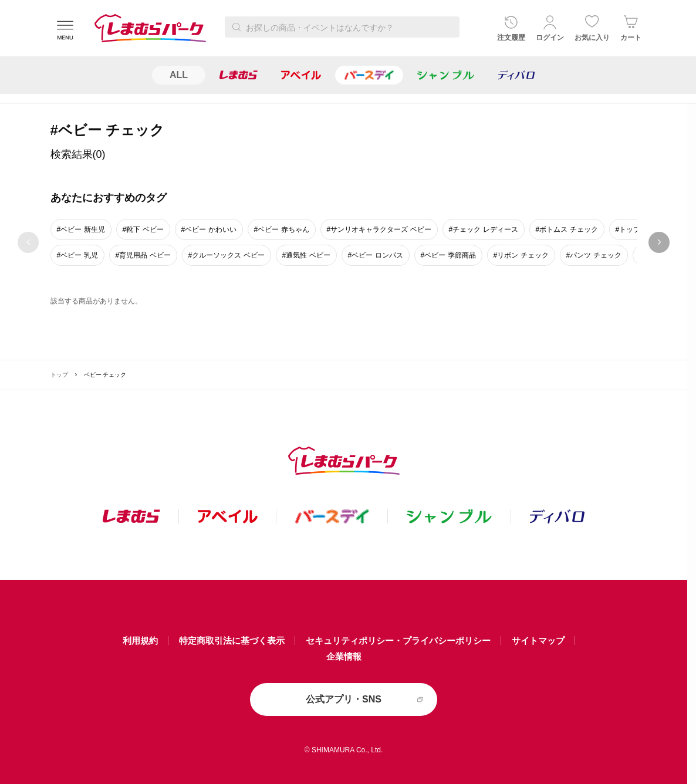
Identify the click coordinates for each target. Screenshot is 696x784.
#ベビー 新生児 (81, 229)
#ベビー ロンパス (376, 255)
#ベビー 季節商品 (448, 255)
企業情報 (344, 656)
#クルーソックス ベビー (227, 255)
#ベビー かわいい (209, 229)
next (659, 242)
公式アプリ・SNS (344, 699)
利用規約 (140, 641)
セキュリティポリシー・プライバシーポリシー (398, 641)
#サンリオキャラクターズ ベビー (379, 229)
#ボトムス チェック (567, 229)
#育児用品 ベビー (143, 255)
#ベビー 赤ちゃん (282, 229)
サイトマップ (538, 641)
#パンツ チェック (594, 255)
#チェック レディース (484, 229)
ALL (179, 75)
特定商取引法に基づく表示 (232, 641)
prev (28, 242)
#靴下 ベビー (143, 229)
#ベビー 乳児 (77, 255)
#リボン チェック (521, 255)
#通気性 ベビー (306, 255)
